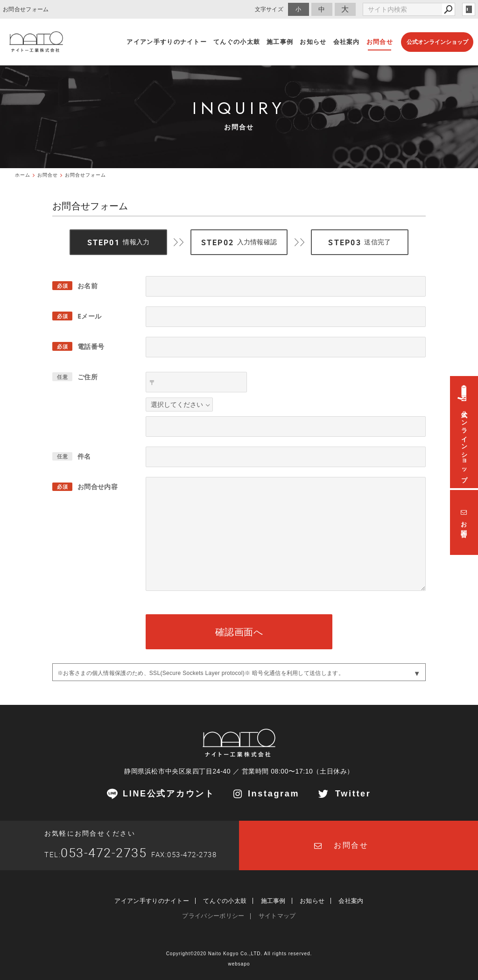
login (469, 9)
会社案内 (351, 901)
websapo (239, 964)
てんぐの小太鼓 (225, 901)
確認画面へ (239, 632)
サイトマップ (277, 916)
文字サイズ (269, 9)
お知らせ (312, 901)
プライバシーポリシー (213, 916)
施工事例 (273, 901)
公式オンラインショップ (437, 42)
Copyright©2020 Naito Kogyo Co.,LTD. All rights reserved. (239, 954)
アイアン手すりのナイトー (152, 901)
